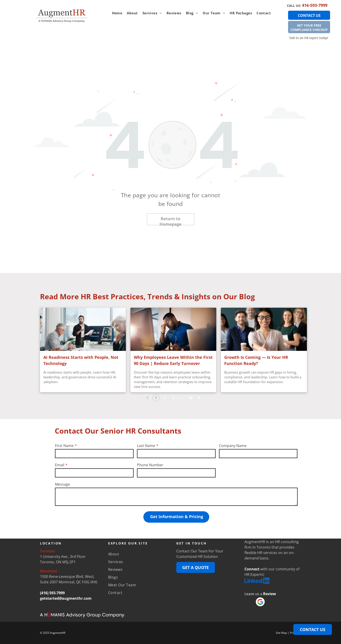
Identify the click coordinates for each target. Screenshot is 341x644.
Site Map (281, 633)
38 (191, 398)
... (182, 398)
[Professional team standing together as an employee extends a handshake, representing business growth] (264, 329)
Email (60, 465)
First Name (64, 446)
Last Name (146, 446)
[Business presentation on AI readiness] (83, 329)
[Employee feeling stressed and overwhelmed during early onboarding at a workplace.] (173, 329)
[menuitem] (117, 13)
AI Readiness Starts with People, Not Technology (81, 360)
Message (62, 484)
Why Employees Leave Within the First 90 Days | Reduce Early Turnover (173, 360)
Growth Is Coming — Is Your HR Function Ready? (256, 360)
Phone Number (150, 465)
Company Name (233, 446)
